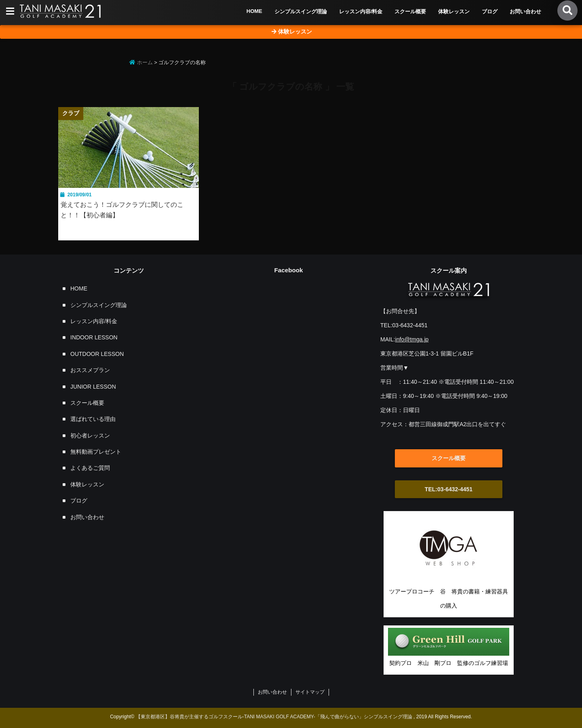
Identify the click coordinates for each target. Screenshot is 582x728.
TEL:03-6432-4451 (449, 489)
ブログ (490, 12)
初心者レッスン (90, 436)
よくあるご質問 (90, 468)
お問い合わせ (525, 12)
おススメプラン (90, 370)
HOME (254, 11)
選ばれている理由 (93, 419)
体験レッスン (454, 12)
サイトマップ (310, 692)
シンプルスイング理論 (301, 12)
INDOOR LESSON (94, 337)
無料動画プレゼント (96, 452)
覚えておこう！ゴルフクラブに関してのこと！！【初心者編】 (122, 210)
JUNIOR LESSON (93, 387)
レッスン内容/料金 (361, 12)
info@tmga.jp (412, 339)
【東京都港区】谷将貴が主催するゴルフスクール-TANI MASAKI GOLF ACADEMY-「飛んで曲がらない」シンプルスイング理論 (274, 717)
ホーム (141, 62)
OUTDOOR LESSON (97, 354)
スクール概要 (410, 12)
